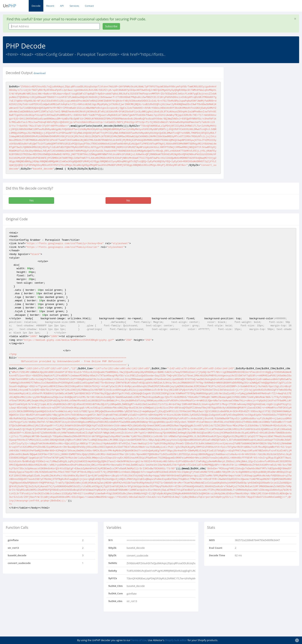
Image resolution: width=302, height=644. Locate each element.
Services (74, 6)
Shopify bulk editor (176, 640)
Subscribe (111, 26)
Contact (89, 6)
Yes (31, 200)
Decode (36, 6)
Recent (50, 6)
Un (10, 6)
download (39, 73)
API (62, 6)
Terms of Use (139, 640)
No (128, 200)
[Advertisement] (262, 94)
